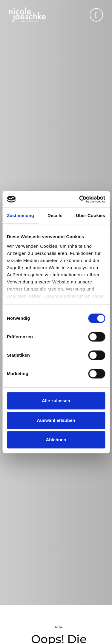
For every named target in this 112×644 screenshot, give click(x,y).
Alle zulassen (56, 401)
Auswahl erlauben (56, 420)
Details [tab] (55, 215)
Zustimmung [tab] (20, 215)
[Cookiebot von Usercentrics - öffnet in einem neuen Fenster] (80, 199)
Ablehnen (56, 440)
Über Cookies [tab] (90, 215)
